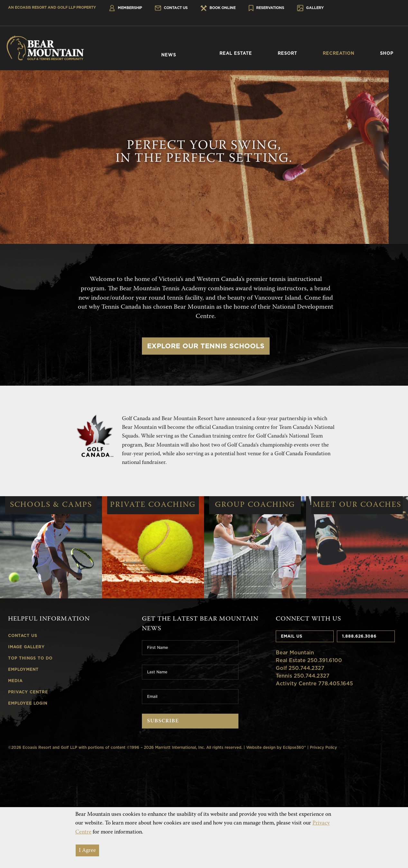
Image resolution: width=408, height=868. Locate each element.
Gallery (310, 8)
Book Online (218, 8)
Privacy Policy (323, 747)
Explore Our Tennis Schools (206, 346)
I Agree (87, 851)
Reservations (266, 8)
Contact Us (171, 8)
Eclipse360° (294, 747)
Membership (125, 8)
